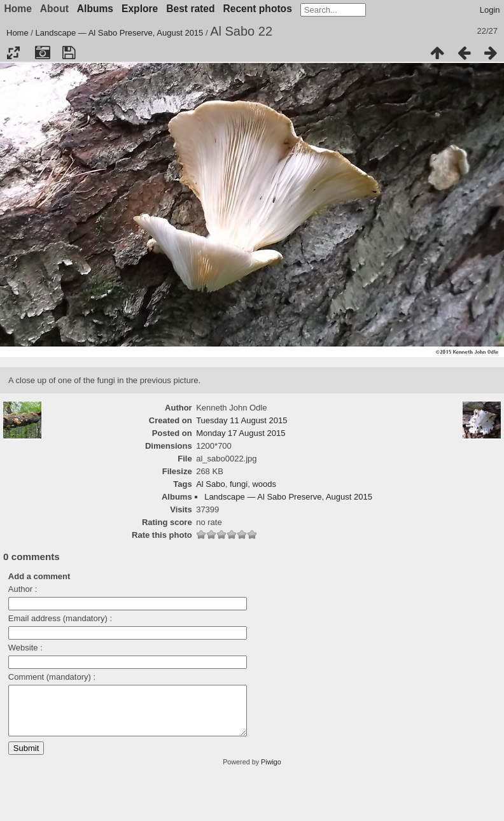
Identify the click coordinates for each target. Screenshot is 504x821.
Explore (140, 9)
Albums (95, 9)
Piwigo (271, 771)
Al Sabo (211, 484)
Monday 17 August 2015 (241, 433)
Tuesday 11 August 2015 (241, 420)
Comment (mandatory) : (52, 677)
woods (264, 484)
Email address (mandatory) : (60, 618)
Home (17, 33)
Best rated (190, 9)
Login (490, 10)
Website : (25, 648)
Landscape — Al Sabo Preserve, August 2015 (120, 33)
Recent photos (258, 9)
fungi (239, 484)
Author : (23, 589)
